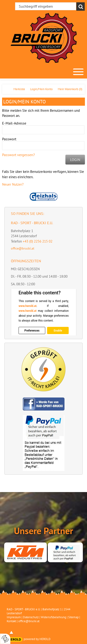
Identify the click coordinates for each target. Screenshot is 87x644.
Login (75, 160)
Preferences (32, 331)
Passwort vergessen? (18, 155)
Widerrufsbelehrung (53, 617)
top (11, 632)
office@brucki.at (23, 248)
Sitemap (73, 617)
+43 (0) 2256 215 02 (38, 241)
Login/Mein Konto (41, 89)
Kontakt (11, 621)
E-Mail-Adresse (14, 123)
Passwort (9, 139)
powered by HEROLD (37, 639)
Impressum (14, 617)
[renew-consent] (5, 639)
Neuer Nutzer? (13, 184)
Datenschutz (31, 617)
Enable (58, 331)
